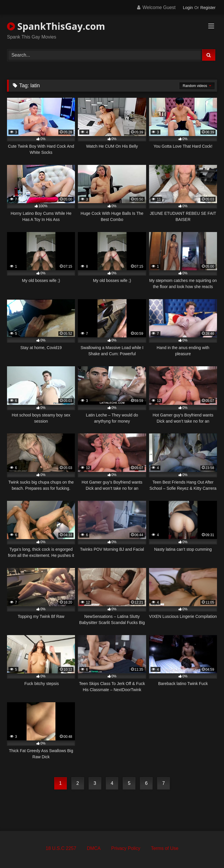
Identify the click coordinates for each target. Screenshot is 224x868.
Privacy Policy (126, 848)
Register (208, 8)
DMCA (94, 848)
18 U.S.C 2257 (61, 848)
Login (188, 8)
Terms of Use (164, 848)
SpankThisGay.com (56, 26)
